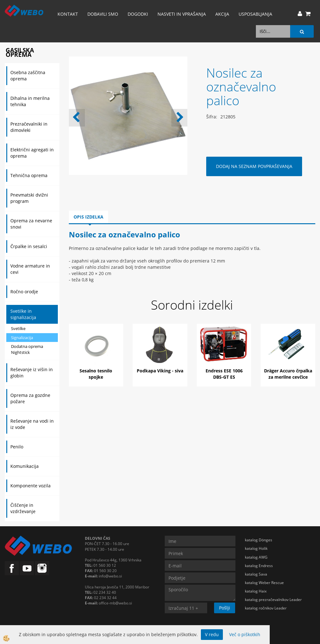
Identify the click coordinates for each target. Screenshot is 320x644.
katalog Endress (259, 566)
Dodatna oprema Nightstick (27, 349)
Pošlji (225, 608)
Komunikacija (25, 466)
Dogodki (138, 14)
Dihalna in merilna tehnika (30, 101)
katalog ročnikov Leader (266, 608)
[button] (179, 118)
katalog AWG (256, 557)
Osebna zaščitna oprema (28, 76)
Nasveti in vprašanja (182, 14)
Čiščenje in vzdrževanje (23, 508)
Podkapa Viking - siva (160, 371)
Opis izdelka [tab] (88, 217)
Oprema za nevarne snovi (31, 224)
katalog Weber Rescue (264, 583)
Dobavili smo (103, 14)
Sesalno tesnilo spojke (96, 374)
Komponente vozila (30, 486)
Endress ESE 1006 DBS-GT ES (224, 374)
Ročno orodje (24, 292)
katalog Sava (256, 574)
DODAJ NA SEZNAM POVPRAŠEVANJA (254, 166)
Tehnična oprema (29, 175)
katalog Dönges (259, 540)
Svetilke (18, 328)
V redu (212, 634)
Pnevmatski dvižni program (29, 198)
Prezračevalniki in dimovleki (29, 127)
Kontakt (68, 14)
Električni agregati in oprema (32, 153)
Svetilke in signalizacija (23, 314)
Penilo (17, 447)
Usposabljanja (255, 14)
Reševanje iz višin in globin (32, 373)
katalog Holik (256, 548)
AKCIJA (222, 14)
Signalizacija (22, 338)
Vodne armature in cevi (30, 269)
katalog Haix (256, 591)
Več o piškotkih (245, 634)
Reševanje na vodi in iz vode (32, 424)
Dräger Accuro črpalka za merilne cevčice (288, 374)
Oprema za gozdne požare (30, 398)
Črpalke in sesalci (29, 246)
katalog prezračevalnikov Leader (273, 600)
